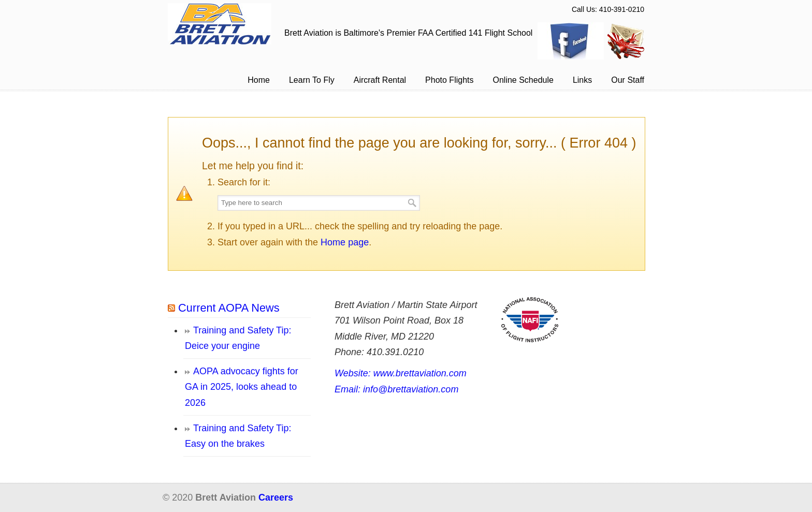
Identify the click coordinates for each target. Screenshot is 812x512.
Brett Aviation (220, 24)
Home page (345, 242)
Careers (276, 498)
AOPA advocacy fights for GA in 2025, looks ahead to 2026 (242, 387)
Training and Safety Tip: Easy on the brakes (238, 436)
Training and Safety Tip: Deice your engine (238, 338)
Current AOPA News (229, 308)
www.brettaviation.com (420, 373)
